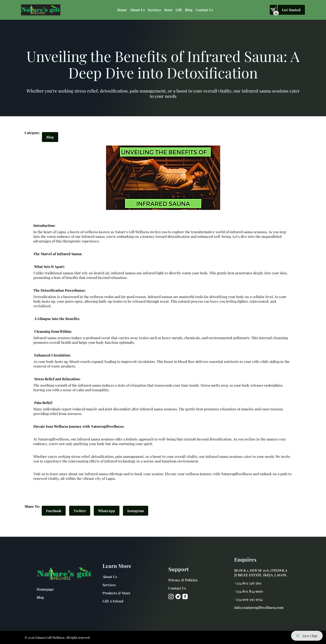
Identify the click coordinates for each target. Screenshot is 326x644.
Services (109, 585)
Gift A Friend (113, 601)
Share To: (32, 506)
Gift (179, 10)
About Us (137, 10)
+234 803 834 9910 (249, 591)
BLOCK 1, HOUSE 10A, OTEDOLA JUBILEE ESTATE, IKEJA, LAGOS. (261, 573)
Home (122, 10)
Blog (189, 10)
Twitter (80, 511)
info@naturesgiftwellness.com (259, 607)
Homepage (45, 589)
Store (168, 10)
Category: (32, 133)
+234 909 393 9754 (248, 599)
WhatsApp (107, 511)
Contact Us (204, 10)
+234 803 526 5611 (248, 583)
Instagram (136, 511)
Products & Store (116, 593)
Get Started (291, 10)
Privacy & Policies (183, 580)
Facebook (54, 511)
